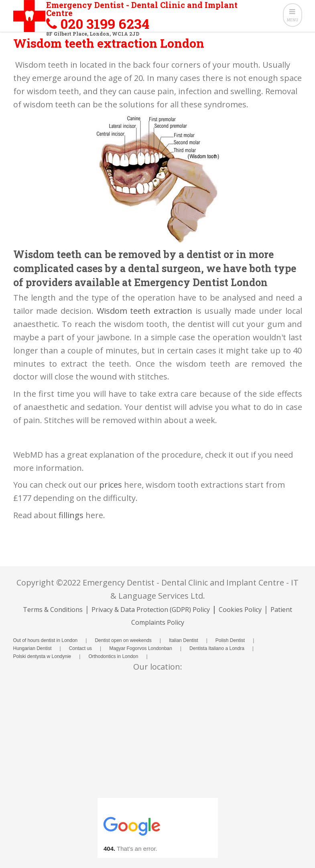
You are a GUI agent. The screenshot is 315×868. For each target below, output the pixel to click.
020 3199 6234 (105, 23)
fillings (71, 515)
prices (111, 485)
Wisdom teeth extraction (144, 311)
